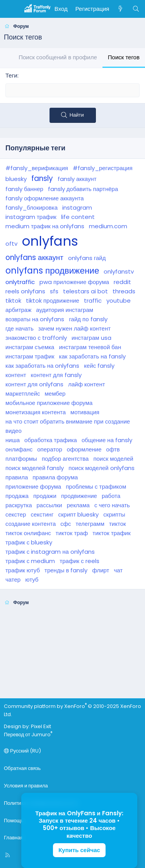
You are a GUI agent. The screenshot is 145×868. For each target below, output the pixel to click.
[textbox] (72, 90)
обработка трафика (51, 440)
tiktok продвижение (53, 301)
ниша (13, 440)
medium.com (108, 226)
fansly (42, 178)
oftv (11, 244)
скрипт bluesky (79, 514)
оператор (50, 449)
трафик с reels (79, 561)
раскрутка (19, 505)
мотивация (85, 412)
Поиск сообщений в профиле (58, 57)
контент (16, 375)
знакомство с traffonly (36, 338)
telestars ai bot (85, 291)
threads (124, 291)
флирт (101, 570)
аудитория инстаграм (65, 310)
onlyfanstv (119, 271)
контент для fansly (56, 375)
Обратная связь (22, 768)
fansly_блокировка (32, 208)
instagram (77, 208)
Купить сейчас (79, 850)
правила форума (55, 477)
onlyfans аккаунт (34, 257)
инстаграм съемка (30, 347)
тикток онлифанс (28, 533)
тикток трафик (111, 533)
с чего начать (112, 505)
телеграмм (90, 524)
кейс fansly (99, 366)
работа (111, 496)
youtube (119, 301)
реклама (78, 505)
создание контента (31, 524)
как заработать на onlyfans (42, 366)
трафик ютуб (23, 570)
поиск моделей (113, 459)
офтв (113, 449)
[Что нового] (120, 9)
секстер (16, 514)
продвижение (79, 496)
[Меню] (10, 9)
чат (118, 570)
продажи (45, 496)
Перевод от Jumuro (28, 735)
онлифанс (19, 449)
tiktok (13, 301)
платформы (21, 459)
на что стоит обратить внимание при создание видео (68, 426)
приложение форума (33, 487)
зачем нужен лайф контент (74, 328)
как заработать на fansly (92, 356)
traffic (93, 301)
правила (17, 477)
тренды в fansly (66, 570)
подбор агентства (65, 459)
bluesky (16, 179)
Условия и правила (26, 786)
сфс (66, 524)
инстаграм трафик (30, 356)
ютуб (32, 580)
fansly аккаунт (77, 179)
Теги (11, 75)
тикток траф (72, 533)
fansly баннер (24, 189)
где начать (20, 328)
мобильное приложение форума (49, 403)
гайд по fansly (88, 319)
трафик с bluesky (29, 542)
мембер (55, 394)
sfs (54, 291)
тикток (118, 524)
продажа (17, 496)
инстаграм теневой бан (90, 347)
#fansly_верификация (37, 168)
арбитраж (18, 310)
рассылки (49, 505)
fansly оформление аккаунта (45, 198)
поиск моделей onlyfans (101, 468)
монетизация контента (36, 412)
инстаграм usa (91, 338)
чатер (13, 580)
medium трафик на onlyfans (45, 226)
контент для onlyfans (34, 384)
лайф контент (86, 384)
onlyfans (50, 241)
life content (78, 217)
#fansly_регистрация (103, 168)
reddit (122, 282)
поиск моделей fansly (35, 468)
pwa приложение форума (74, 282)
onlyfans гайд (87, 258)
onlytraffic (20, 282)
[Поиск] (136, 9)
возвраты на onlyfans (35, 319)
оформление (84, 449)
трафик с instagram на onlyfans (50, 552)
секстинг (42, 514)
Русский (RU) (22, 751)
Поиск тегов (124, 57)
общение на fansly (107, 440)
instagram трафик (31, 217)
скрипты (114, 514)
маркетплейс (23, 394)
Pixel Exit (41, 726)
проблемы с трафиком (96, 487)
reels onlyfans (25, 291)
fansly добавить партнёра (83, 189)
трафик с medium (30, 561)
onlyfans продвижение (52, 270)
